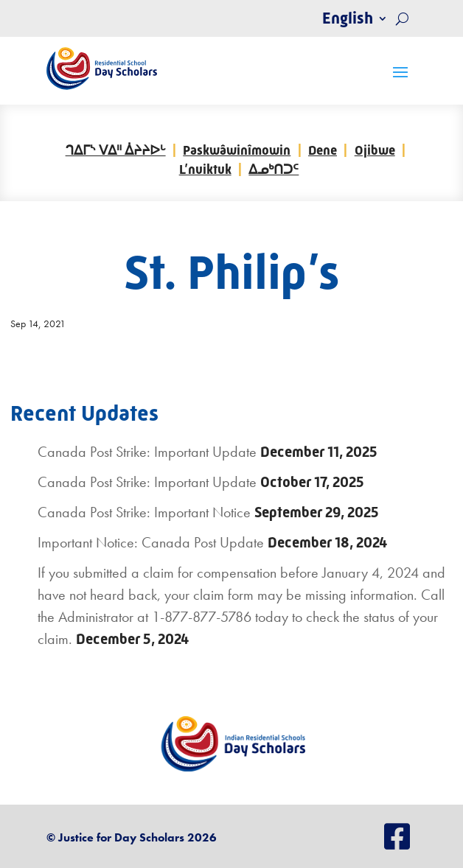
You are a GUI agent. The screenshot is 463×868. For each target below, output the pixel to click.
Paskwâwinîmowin (237, 150)
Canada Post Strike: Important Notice (144, 512)
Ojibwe (375, 150)
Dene (323, 150)
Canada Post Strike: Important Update (147, 452)
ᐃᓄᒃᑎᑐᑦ (274, 169)
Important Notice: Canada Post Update (151, 542)
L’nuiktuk (205, 169)
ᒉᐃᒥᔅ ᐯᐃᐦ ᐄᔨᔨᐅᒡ (116, 150)
